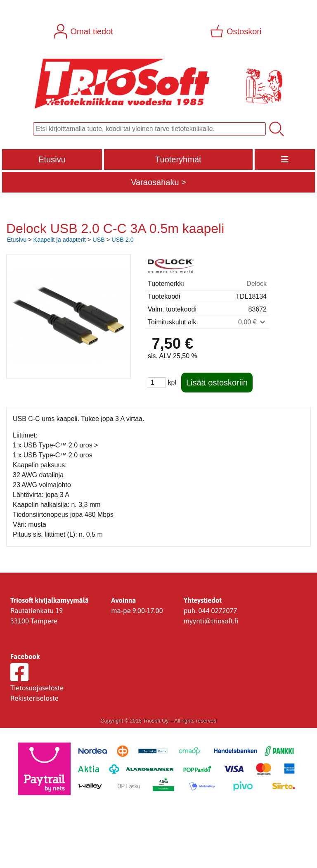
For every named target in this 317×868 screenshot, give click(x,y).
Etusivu (52, 159)
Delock (257, 284)
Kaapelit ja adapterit (60, 240)
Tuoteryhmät (178, 159)
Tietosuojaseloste (37, 688)
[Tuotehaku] (149, 129)
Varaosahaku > (158, 182)
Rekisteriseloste (34, 698)
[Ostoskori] (237, 31)
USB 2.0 (123, 240)
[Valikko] (285, 159)
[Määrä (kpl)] (157, 383)
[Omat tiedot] (84, 31)
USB (99, 240)
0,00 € (252, 322)
